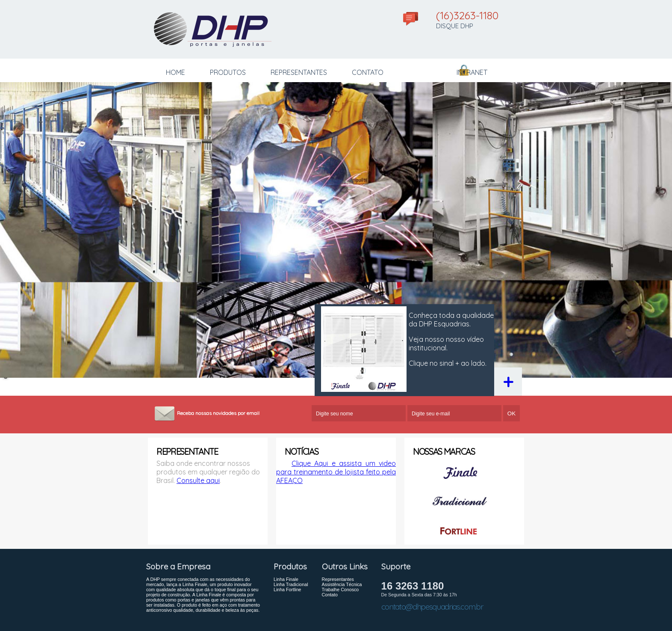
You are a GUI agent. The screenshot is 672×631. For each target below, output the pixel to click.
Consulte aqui (198, 471)
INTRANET (472, 72)
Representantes (338, 570)
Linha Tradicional (291, 575)
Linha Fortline (287, 580)
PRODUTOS (228, 72)
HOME (175, 72)
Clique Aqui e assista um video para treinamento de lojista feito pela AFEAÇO (336, 462)
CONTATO (368, 72)
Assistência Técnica (342, 575)
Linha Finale (286, 570)
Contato (330, 585)
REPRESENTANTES (299, 72)
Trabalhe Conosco (340, 580)
